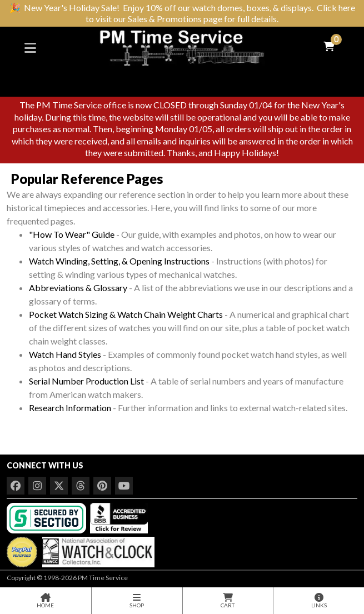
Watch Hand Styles (65, 354)
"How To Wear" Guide (72, 234)
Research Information (70, 408)
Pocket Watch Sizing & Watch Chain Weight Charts (126, 314)
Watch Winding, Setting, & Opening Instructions (119, 261)
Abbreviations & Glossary (78, 288)
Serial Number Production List (86, 381)
